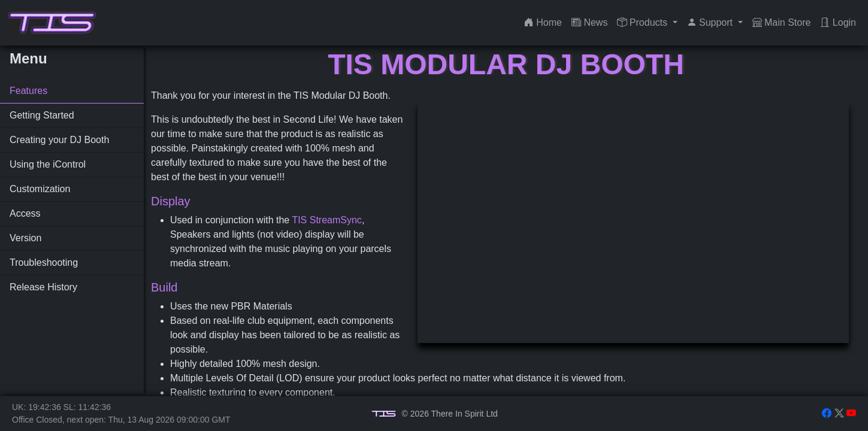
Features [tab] (28, 91)
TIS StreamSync (326, 220)
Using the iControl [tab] (48, 164)
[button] (647, 23)
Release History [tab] (43, 287)
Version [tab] (25, 238)
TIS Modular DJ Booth (506, 64)
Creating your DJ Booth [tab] (59, 140)
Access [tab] (25, 213)
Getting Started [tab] (42, 115)
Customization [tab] (40, 189)
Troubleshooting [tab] (44, 262)
